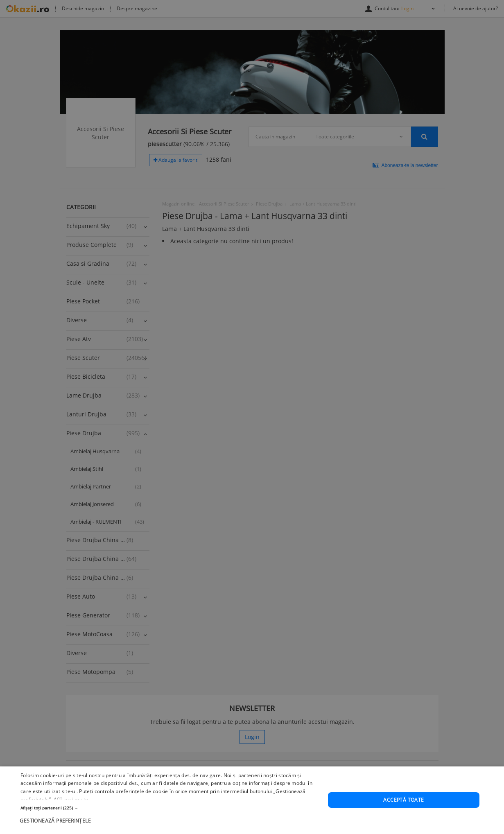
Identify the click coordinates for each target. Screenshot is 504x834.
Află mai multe (71, 826)
